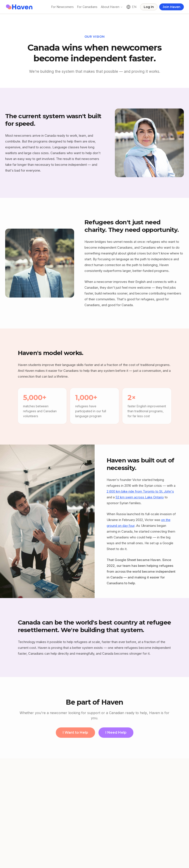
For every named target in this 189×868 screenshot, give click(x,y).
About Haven (110, 7)
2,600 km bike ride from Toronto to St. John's (140, 491)
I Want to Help (75, 732)
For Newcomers (62, 7)
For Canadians (87, 7)
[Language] (131, 7)
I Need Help (116, 732)
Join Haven (172, 7)
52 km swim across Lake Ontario (140, 497)
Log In (149, 7)
